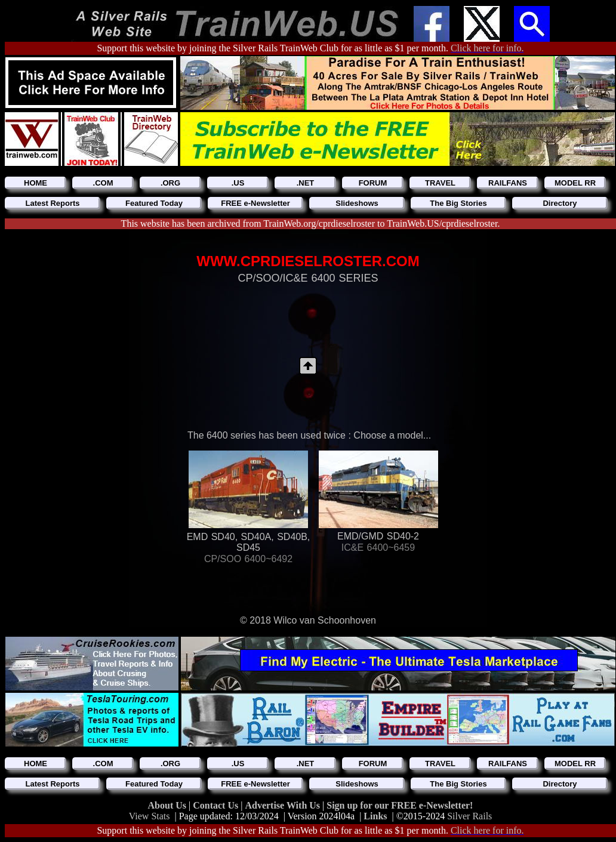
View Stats (150, 816)
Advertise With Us (284, 805)
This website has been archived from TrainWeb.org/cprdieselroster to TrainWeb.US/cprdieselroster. (311, 223)
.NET (306, 183)
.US (238, 183)
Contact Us (217, 805)
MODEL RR (575, 183)
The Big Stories (458, 203)
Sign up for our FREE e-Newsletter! (400, 805)
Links (375, 816)
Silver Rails (469, 816)
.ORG (170, 183)
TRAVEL (440, 183)
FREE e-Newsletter (255, 203)
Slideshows (357, 203)
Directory (560, 203)
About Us (168, 805)
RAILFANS (508, 183)
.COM (103, 183)
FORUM (373, 183)
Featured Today (154, 203)
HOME (36, 183)
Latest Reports (52, 203)
